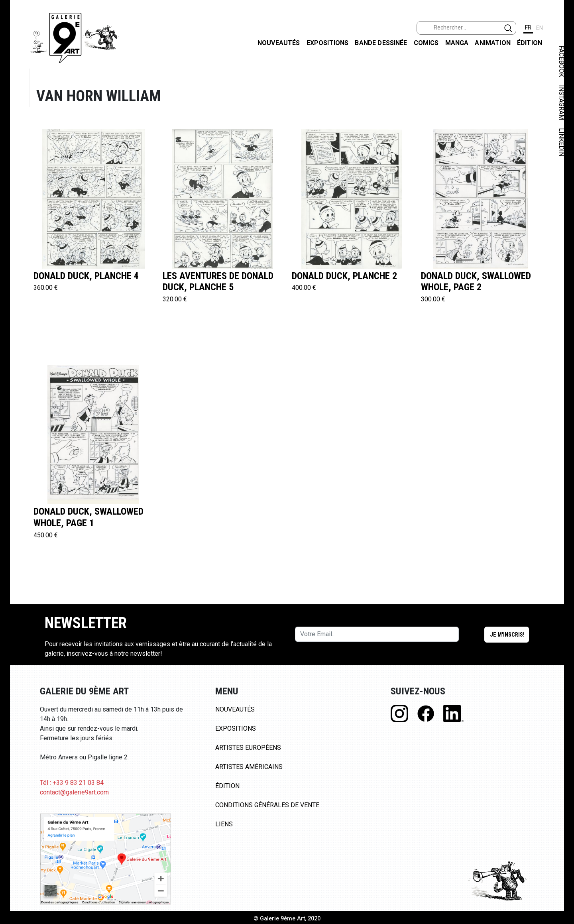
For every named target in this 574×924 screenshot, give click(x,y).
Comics (426, 43)
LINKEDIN (561, 142)
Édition (530, 43)
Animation (492, 43)
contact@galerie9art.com (74, 792)
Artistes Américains (249, 767)
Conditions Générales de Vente (267, 805)
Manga (457, 43)
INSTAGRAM (561, 102)
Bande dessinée (381, 43)
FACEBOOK (561, 61)
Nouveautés (279, 43)
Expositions (328, 43)
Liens (224, 824)
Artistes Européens (248, 748)
